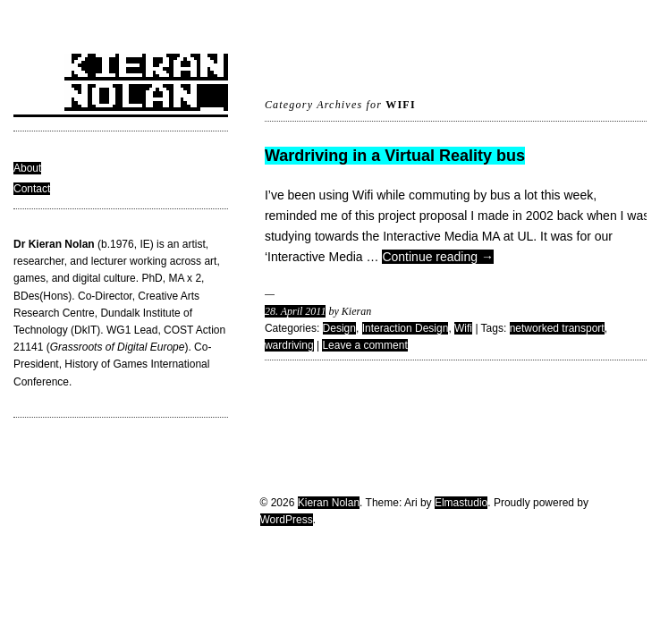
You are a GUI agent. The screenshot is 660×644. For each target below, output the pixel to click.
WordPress (287, 520)
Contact (32, 189)
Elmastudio (461, 503)
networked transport (557, 328)
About (27, 168)
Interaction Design (406, 328)
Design (339, 328)
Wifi (463, 328)
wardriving (289, 345)
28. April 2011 (296, 311)
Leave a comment (364, 345)
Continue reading (438, 257)
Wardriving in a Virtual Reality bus (395, 156)
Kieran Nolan (329, 503)
